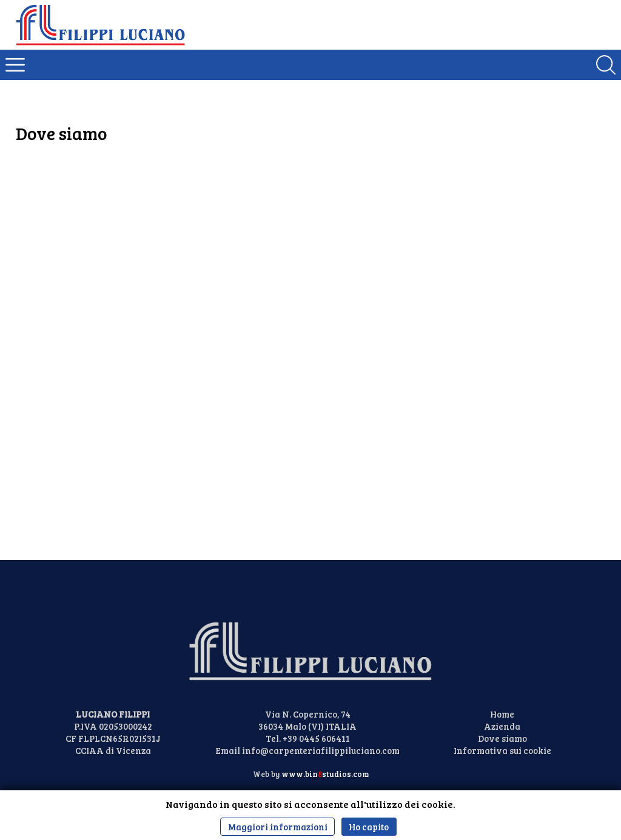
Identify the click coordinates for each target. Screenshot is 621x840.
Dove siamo (502, 738)
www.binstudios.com (325, 774)
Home (502, 714)
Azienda (502, 726)
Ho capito (369, 827)
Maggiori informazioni (278, 827)
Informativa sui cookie (502, 750)
